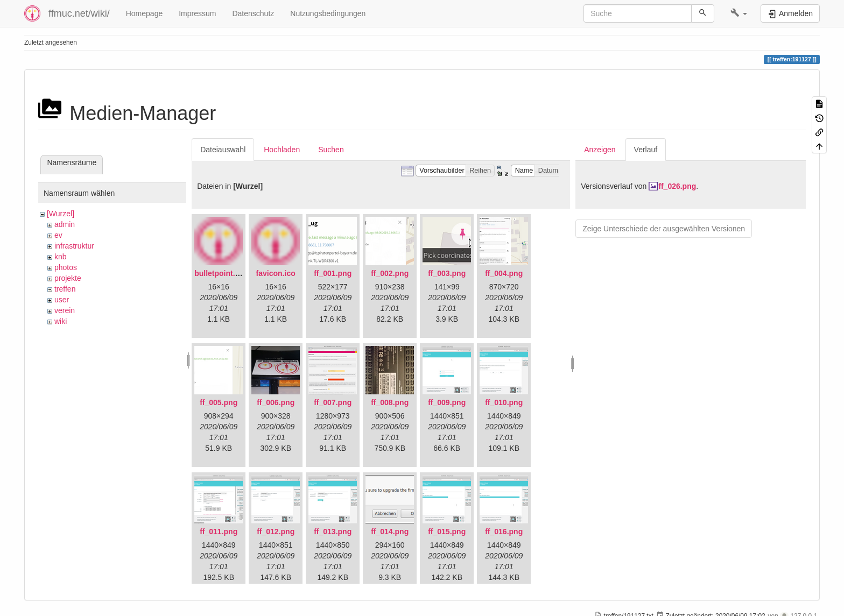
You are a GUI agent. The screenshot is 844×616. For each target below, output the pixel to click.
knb (61, 257)
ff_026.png (677, 186)
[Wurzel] (61, 214)
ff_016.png (504, 532)
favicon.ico (276, 273)
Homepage (145, 13)
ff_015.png (447, 532)
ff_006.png (276, 402)
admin (65, 224)
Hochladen (282, 150)
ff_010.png (504, 402)
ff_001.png (333, 273)
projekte (68, 278)
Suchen (331, 150)
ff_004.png (504, 273)
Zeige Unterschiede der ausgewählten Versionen (664, 229)
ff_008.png (390, 402)
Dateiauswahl (223, 150)
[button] (739, 13)
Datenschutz (253, 13)
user (62, 300)
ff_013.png (333, 532)
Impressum (197, 13)
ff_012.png (276, 532)
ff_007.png (333, 402)
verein (65, 310)
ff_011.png (219, 532)
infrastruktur (74, 246)
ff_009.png (447, 402)
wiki (61, 321)
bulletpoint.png (221, 273)
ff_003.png (447, 273)
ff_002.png (390, 273)
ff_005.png (219, 402)
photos (66, 267)
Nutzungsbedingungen (328, 13)
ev (58, 235)
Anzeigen (600, 150)
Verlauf (646, 150)
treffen (65, 289)
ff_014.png (390, 532)
